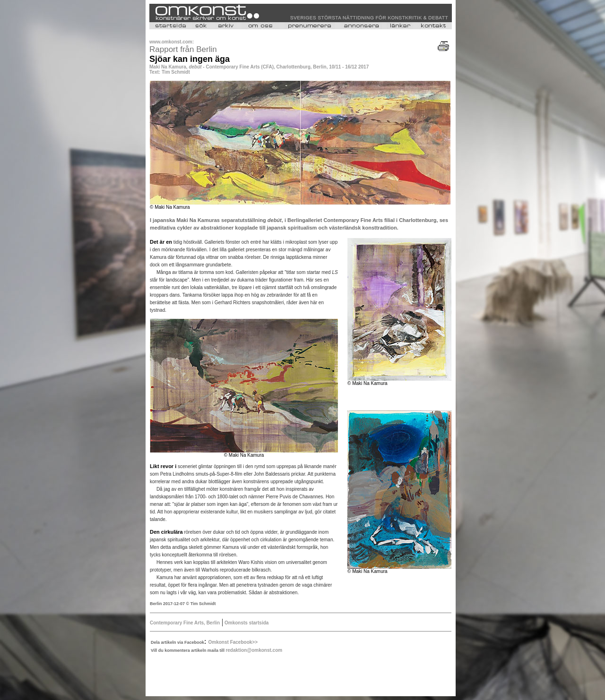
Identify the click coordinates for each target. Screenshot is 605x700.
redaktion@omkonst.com (254, 650)
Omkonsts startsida (246, 623)
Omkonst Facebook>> (233, 642)
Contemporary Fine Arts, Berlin (185, 623)
